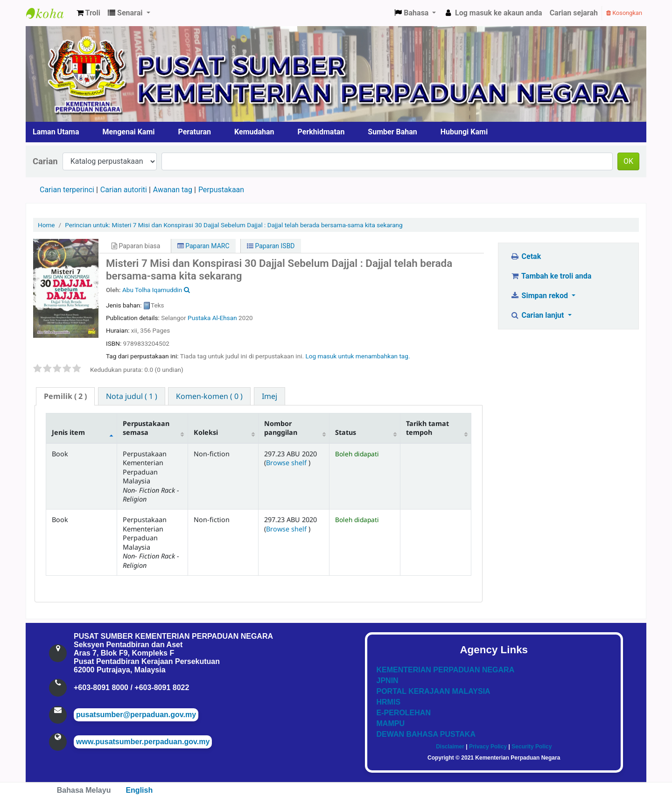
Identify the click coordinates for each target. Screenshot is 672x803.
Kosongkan (624, 13)
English (139, 790)
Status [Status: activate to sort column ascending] (346, 432)
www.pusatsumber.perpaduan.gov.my (143, 742)
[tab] (65, 396)
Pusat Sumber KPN (49, 13)
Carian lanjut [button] (538, 315)
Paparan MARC (203, 246)
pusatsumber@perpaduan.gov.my (136, 715)
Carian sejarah (574, 13)
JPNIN (388, 681)
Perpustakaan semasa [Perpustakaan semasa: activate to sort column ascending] (146, 428)
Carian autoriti (124, 190)
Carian (45, 161)
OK (628, 161)
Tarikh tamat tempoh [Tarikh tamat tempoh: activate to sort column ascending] (427, 428)
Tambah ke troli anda (551, 276)
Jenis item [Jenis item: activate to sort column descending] (68, 432)
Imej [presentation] (269, 396)
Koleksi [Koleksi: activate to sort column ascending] (206, 432)
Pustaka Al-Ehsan (212, 318)
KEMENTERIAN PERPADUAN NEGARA (446, 670)
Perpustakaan (221, 190)
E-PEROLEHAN (404, 713)
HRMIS (389, 702)
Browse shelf (287, 463)
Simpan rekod (540, 296)
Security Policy (532, 747)
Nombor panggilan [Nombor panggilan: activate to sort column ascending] (281, 428)
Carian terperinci (67, 190)
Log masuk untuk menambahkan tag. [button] (357, 356)
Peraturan (195, 132)
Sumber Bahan (392, 132)
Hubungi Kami (464, 132)
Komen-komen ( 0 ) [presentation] (209, 396)
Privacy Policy (488, 747)
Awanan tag (173, 190)
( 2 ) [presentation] (65, 396)
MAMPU (391, 723)
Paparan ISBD (271, 246)
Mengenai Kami (129, 132)
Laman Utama (56, 132)
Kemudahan (254, 132)
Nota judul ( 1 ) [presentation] (132, 396)
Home (46, 225)
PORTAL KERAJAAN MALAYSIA (434, 691)
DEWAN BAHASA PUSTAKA (426, 734)
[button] (88, 13)
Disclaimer (450, 747)
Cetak (525, 256)
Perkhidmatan (321, 132)
